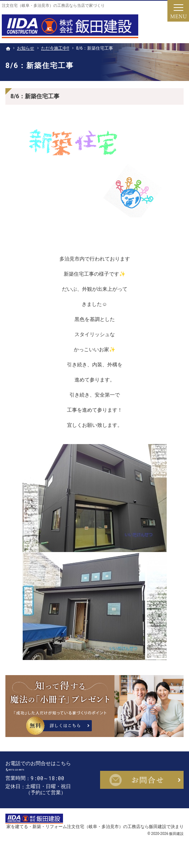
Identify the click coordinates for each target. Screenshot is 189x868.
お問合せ (142, 783)
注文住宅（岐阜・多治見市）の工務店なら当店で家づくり (53, 6)
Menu (178, 11)
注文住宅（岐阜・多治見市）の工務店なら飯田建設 (117, 834)
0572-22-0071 (41, 773)
